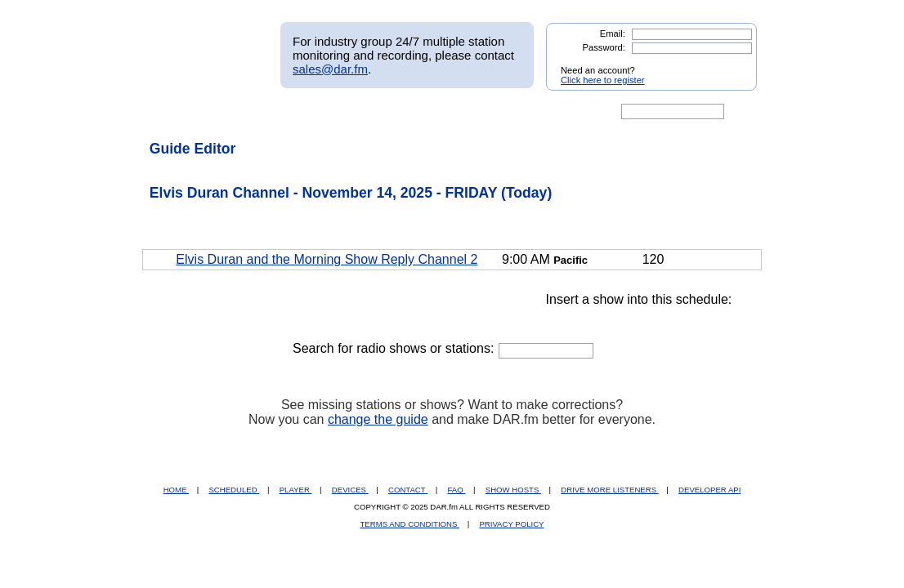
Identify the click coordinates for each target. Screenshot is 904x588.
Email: (613, 33)
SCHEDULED (234, 490)
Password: (604, 47)
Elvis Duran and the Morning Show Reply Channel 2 (327, 259)
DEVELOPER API (709, 490)
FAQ (457, 490)
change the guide (378, 419)
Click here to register (603, 80)
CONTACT (408, 490)
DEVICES (350, 490)
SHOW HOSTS (513, 490)
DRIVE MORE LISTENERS (609, 490)
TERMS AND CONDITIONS (410, 524)
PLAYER (296, 490)
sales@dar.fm (330, 69)
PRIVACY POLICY (511, 524)
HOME (176, 490)
